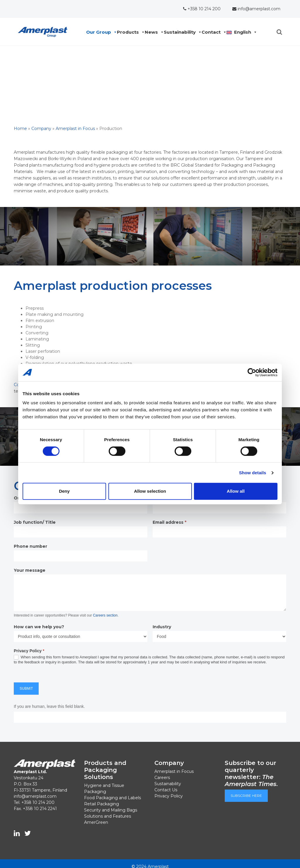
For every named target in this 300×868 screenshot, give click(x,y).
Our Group (100, 32)
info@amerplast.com (256, 9)
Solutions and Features (108, 816)
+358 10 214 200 (202, 9)
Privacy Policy (169, 796)
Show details (253, 473)
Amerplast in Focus (75, 129)
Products (129, 32)
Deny (64, 491)
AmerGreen (96, 822)
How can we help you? (39, 627)
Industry (162, 627)
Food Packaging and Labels (112, 798)
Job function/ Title (35, 522)
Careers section (105, 615)
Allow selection (150, 491)
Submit (26, 689)
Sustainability (181, 32)
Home (20, 129)
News (153, 32)
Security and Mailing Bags (111, 810)
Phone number (30, 546)
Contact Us (166, 790)
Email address (169, 522)
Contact (213, 32)
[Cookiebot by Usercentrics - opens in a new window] (252, 372)
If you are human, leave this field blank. (49, 706)
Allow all (236, 491)
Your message (30, 570)
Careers (162, 778)
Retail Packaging (102, 804)
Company (41, 129)
